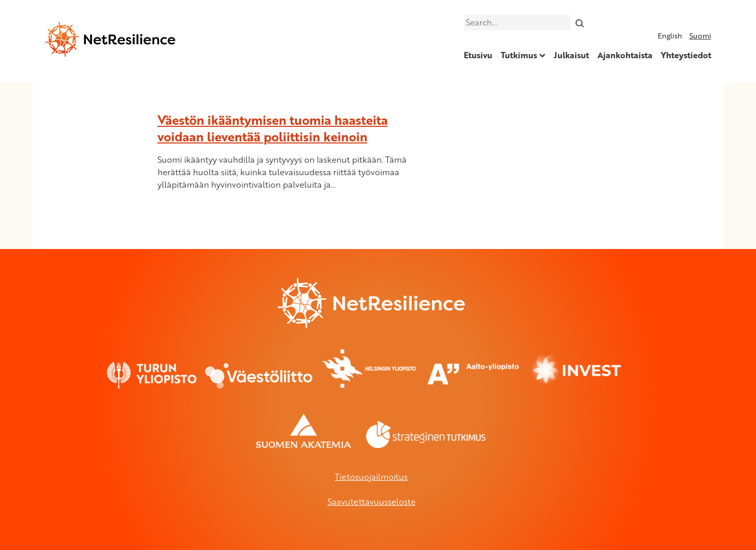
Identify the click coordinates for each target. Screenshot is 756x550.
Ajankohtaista (625, 55)
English (670, 36)
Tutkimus (519, 55)
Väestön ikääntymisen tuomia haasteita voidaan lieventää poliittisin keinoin (273, 128)
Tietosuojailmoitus (371, 477)
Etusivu (478, 55)
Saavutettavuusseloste (372, 502)
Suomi (700, 36)
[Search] (579, 22)
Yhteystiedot (686, 55)
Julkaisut (571, 55)
